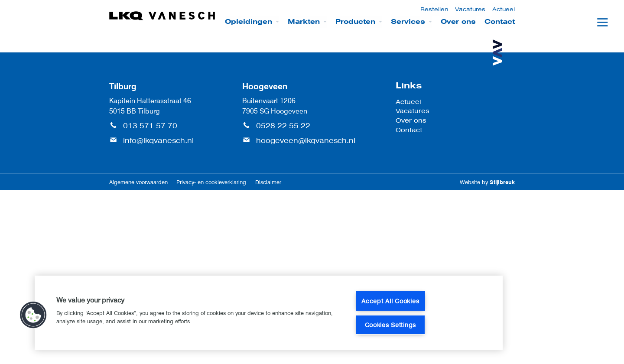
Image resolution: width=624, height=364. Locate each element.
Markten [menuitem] (304, 22)
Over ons (411, 120)
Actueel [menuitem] (504, 9)
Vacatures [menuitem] (470, 9)
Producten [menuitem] (355, 22)
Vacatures (413, 111)
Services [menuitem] (408, 22)
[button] (33, 315)
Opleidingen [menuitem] (249, 22)
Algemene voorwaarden (138, 182)
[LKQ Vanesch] (162, 16)
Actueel (408, 102)
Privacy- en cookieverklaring (211, 182)
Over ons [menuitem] (458, 22)
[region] (269, 313)
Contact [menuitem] (500, 22)
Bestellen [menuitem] (434, 9)
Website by (487, 182)
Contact (409, 130)
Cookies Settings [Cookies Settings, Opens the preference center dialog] (391, 325)
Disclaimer (268, 182)
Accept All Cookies (390, 301)
